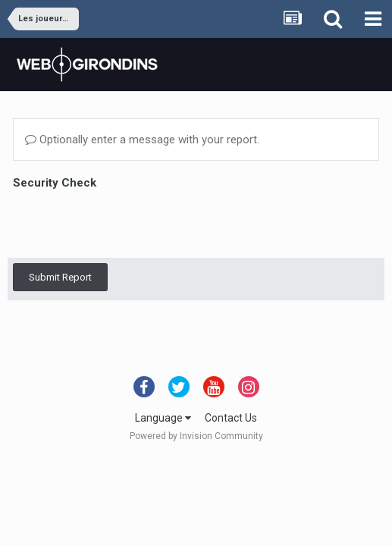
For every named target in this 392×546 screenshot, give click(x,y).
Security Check (55, 183)
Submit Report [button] (60, 277)
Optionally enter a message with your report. (142, 140)
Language (163, 418)
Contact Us (231, 418)
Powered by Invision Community (196, 436)
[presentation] (128, 223)
